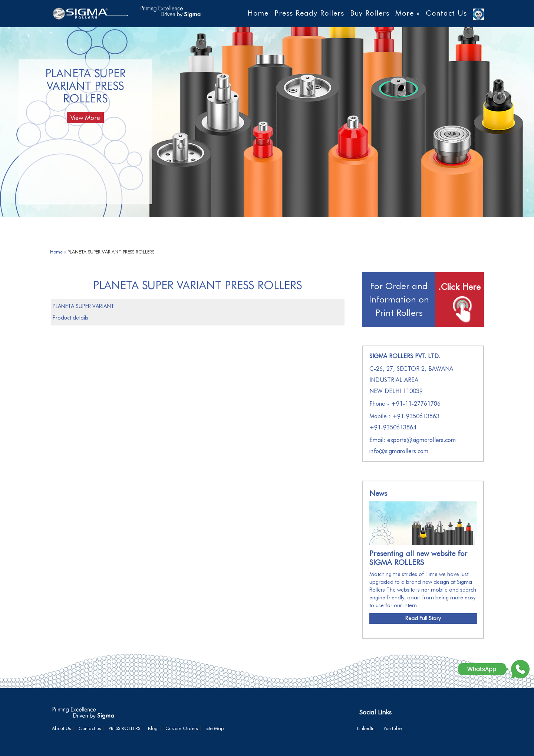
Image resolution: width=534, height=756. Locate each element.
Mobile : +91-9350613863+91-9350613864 (404, 422)
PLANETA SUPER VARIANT (83, 306)
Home (258, 13)
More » (408, 13)
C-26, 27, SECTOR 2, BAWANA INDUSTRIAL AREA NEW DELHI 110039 (411, 380)
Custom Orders (182, 728)
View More (85, 117)
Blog (153, 728)
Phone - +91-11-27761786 (405, 404)
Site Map (215, 728)
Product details (70, 318)
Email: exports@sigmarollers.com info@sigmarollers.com (413, 446)
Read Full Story (423, 618)
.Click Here (459, 287)
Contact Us (446, 13)
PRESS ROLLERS (124, 728)
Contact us (90, 728)
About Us (61, 728)
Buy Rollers (370, 13)
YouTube (393, 728)
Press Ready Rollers (309, 13)
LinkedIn (366, 728)
